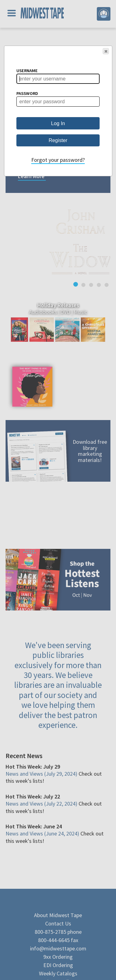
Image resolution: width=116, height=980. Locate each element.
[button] (106, 51)
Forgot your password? (58, 160)
